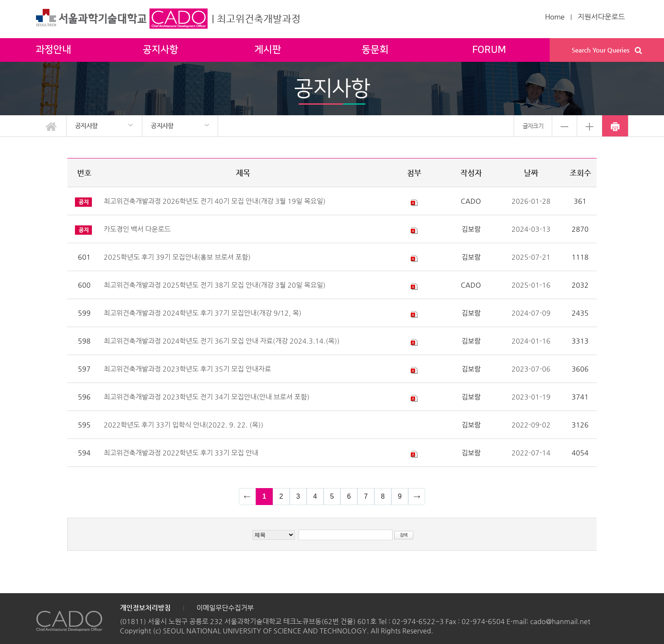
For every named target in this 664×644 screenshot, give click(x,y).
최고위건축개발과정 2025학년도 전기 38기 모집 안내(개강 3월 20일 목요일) (215, 285)
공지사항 (160, 50)
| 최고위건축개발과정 (256, 19)
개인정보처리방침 (145, 608)
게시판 (268, 50)
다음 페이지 (417, 497)
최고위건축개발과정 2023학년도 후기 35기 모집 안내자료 (187, 369)
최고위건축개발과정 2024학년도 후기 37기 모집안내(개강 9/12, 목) (203, 313)
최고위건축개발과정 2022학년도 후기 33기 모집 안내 (181, 453)
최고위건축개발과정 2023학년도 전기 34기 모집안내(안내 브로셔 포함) (207, 397)
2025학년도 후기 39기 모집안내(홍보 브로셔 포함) (177, 257)
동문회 (375, 50)
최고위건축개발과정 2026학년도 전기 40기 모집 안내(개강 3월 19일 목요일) (215, 201)
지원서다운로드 (601, 17)
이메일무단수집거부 (225, 608)
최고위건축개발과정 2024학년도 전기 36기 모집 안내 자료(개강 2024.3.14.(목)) (222, 341)
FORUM (489, 50)
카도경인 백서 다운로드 (137, 229)
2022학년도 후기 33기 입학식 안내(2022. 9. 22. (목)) (184, 425)
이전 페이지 (247, 497)
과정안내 (53, 50)
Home (555, 17)
